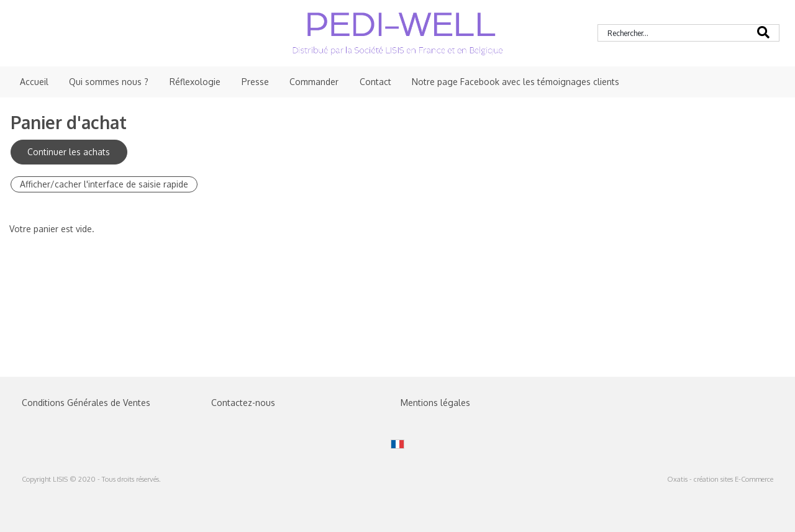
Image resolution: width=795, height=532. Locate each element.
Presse (255, 82)
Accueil (34, 82)
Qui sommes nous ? (109, 82)
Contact (375, 82)
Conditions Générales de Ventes (86, 403)
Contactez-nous (243, 403)
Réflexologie (195, 82)
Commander (314, 82)
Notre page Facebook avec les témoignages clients (516, 82)
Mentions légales (435, 403)
